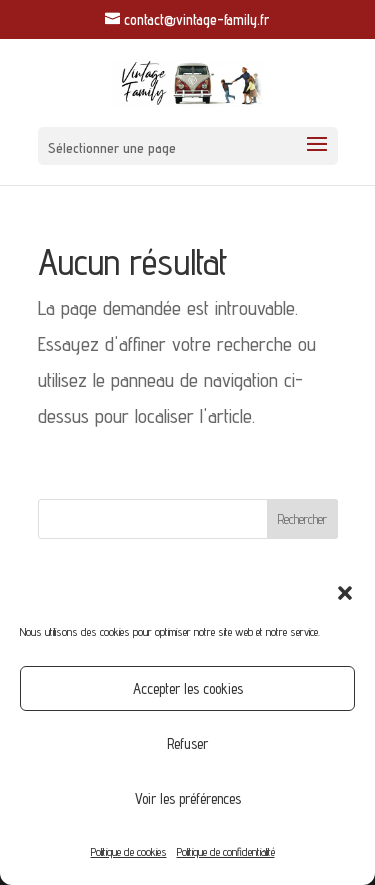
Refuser (187, 743)
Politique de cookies (129, 851)
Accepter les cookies (188, 688)
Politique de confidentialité (226, 851)
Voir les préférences (188, 798)
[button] (345, 593)
